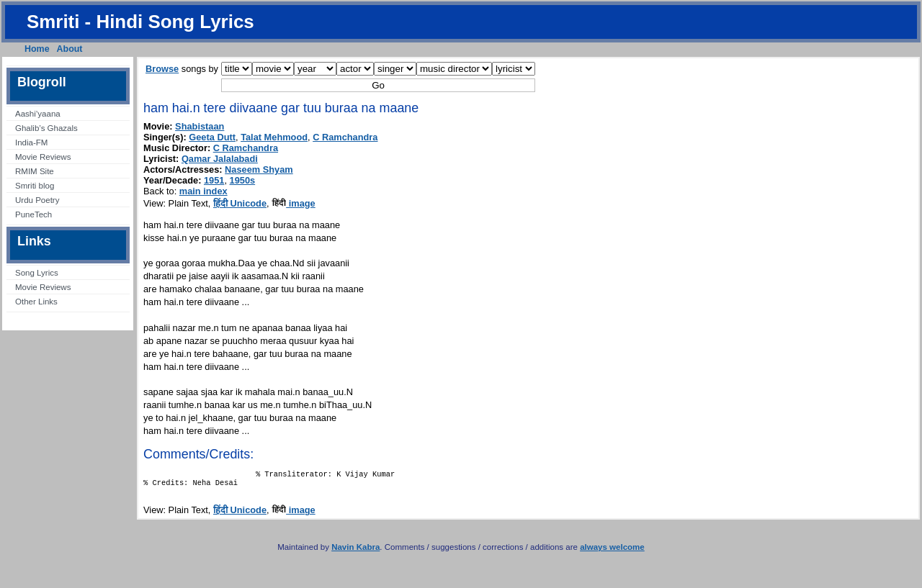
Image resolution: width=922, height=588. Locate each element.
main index (203, 191)
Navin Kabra (355, 551)
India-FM (31, 143)
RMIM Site (35, 171)
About (70, 49)
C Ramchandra (345, 137)
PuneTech (33, 214)
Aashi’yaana (38, 114)
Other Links (36, 302)
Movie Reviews (43, 157)
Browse (162, 69)
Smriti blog (35, 186)
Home (37, 49)
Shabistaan (200, 126)
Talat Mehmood (274, 137)
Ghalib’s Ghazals (46, 128)
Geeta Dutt (212, 137)
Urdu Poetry (37, 200)
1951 (214, 180)
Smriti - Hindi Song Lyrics (140, 22)
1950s (243, 180)
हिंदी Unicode (240, 203)
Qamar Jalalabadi (220, 159)
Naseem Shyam (259, 169)
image (294, 203)
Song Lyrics (37, 273)
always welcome (612, 551)
